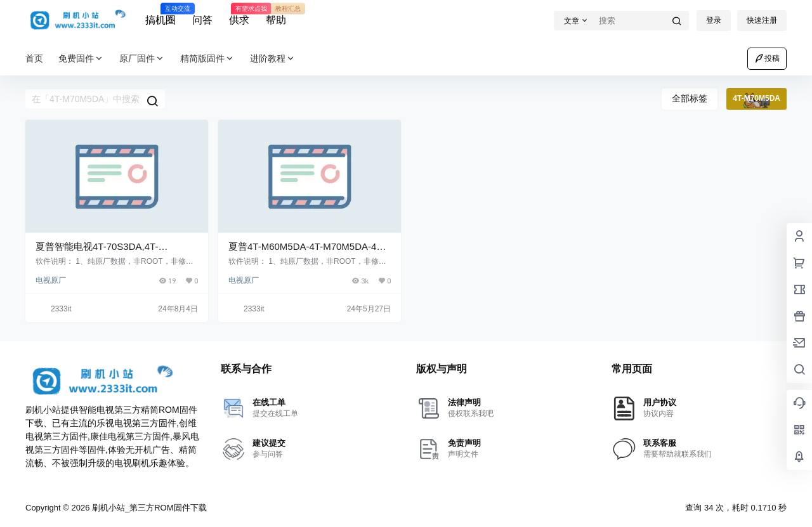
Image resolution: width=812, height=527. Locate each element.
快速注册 (762, 20)
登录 (714, 20)
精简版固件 (207, 59)
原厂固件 (142, 59)
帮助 (276, 15)
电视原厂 (51, 280)
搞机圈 (160, 15)
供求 (239, 15)
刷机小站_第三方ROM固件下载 (148, 508)
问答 (202, 20)
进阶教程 (273, 59)
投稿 (767, 58)
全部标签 (690, 98)
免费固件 (81, 59)
